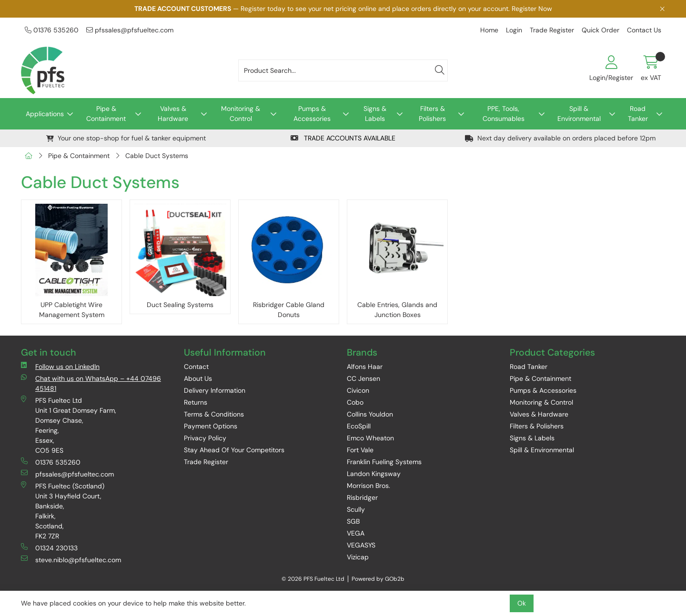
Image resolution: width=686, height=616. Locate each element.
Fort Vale (360, 450)
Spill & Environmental (579, 114)
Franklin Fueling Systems (384, 462)
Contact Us (644, 30)
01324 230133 (49, 548)
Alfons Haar (365, 367)
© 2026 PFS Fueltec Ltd (313, 579)
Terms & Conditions (214, 414)
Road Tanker (638, 114)
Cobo (355, 402)
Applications (45, 114)
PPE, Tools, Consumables (504, 114)
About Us (198, 378)
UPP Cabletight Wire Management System (72, 310)
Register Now (532, 9)
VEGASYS (361, 545)
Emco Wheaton (370, 438)
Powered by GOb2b (378, 579)
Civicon (358, 390)
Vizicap (358, 557)
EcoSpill (359, 426)
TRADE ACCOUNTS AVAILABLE (343, 138)
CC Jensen (363, 378)
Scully (356, 509)
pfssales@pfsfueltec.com (130, 30)
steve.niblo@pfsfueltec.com (71, 560)
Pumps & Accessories (312, 114)
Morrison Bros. (368, 486)
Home (489, 30)
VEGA (356, 533)
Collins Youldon (370, 414)
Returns (196, 402)
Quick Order (600, 30)
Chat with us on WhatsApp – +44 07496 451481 (91, 383)
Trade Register (552, 30)
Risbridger (362, 497)
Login (514, 30)
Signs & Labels (375, 114)
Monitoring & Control (241, 114)
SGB (353, 521)
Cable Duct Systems (157, 156)
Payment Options (211, 426)
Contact (196, 367)
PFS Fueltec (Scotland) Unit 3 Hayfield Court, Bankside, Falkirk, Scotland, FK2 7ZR (63, 511)
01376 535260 (52, 30)
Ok (522, 603)
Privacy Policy (205, 438)
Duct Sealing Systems (180, 305)
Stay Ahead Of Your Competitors (234, 450)
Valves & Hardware (173, 114)
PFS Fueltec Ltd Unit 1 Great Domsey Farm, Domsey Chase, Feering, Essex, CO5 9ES (69, 425)
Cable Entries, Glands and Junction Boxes (397, 310)
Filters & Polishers (432, 114)
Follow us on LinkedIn (60, 366)
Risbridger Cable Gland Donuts (289, 310)
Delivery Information (215, 390)
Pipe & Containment (106, 114)
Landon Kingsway (374, 474)
